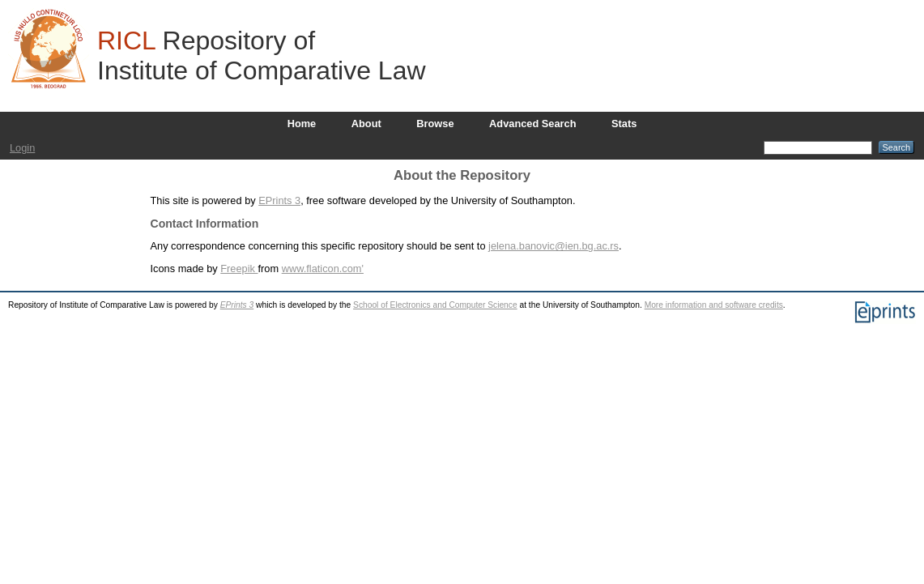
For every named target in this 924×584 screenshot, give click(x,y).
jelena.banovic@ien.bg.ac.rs (554, 246)
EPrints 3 (279, 200)
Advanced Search (532, 124)
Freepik (239, 269)
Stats (624, 124)
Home (302, 124)
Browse (435, 124)
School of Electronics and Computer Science (435, 305)
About (366, 124)
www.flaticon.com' (323, 269)
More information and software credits (714, 305)
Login (22, 148)
